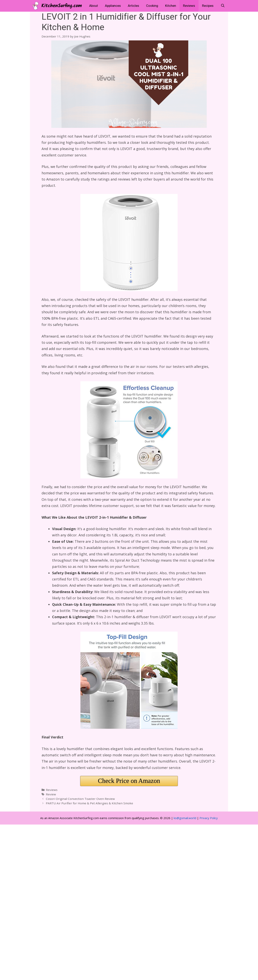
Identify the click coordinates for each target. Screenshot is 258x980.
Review (51, 794)
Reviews (189, 6)
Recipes (208, 6)
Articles (133, 6)
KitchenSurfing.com (62, 6)
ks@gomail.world (185, 818)
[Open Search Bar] (223, 6)
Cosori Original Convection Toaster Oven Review (80, 799)
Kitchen (171, 6)
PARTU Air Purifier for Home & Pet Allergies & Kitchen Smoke (89, 803)
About (94, 6)
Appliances (113, 6)
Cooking (152, 6)
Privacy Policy (209, 818)
